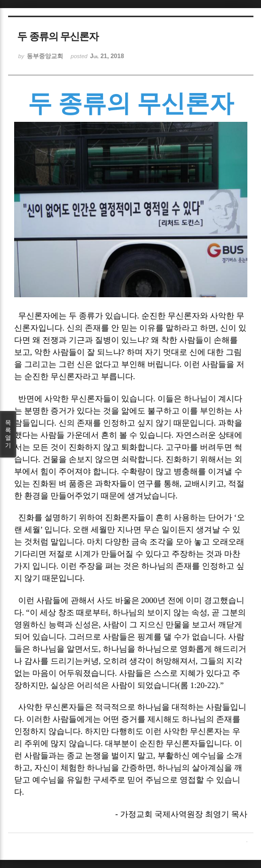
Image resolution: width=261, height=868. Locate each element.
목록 (8, 434)
